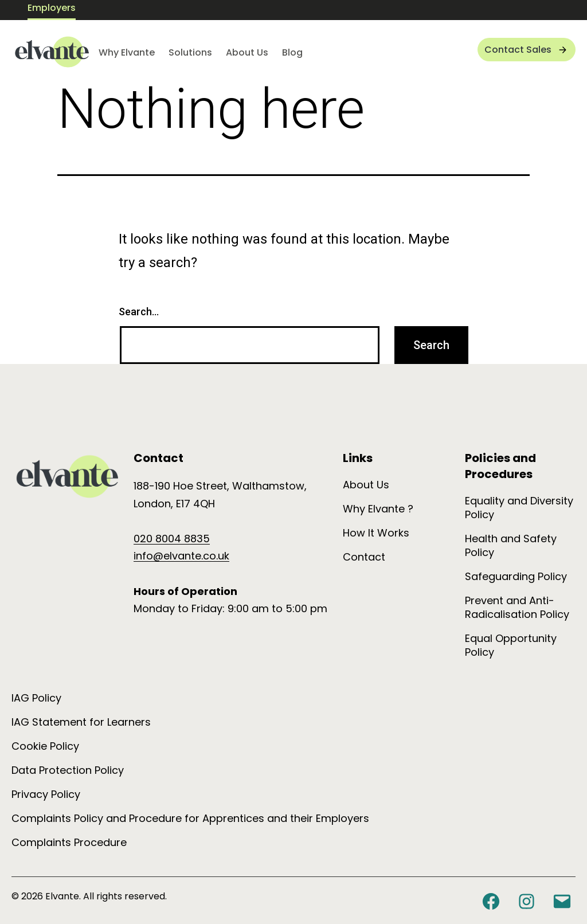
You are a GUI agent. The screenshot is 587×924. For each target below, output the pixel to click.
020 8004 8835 (172, 539)
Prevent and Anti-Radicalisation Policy (517, 607)
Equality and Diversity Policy (519, 508)
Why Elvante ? (378, 509)
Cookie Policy (45, 746)
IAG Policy (36, 698)
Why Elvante (127, 52)
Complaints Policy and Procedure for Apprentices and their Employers (190, 818)
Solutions (190, 52)
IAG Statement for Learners (81, 722)
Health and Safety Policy (511, 545)
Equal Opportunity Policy (511, 645)
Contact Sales (518, 50)
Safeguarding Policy (516, 576)
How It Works (376, 533)
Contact (364, 557)
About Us (247, 52)
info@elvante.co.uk (181, 556)
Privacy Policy (46, 794)
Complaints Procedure (69, 842)
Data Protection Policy (68, 770)
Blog (292, 52)
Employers (52, 8)
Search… (139, 312)
